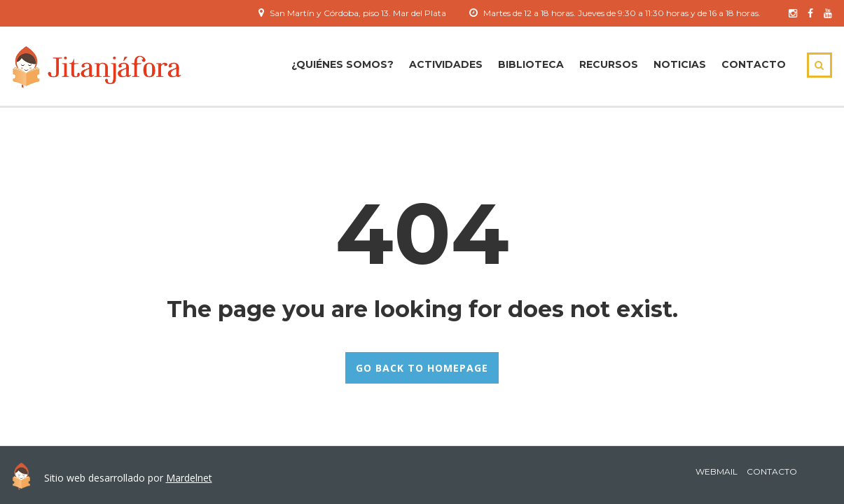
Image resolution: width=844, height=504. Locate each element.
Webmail (717, 471)
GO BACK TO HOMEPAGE (422, 368)
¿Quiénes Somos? (343, 64)
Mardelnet (189, 478)
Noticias (680, 64)
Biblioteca (531, 64)
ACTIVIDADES (446, 64)
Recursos (609, 64)
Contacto (754, 64)
